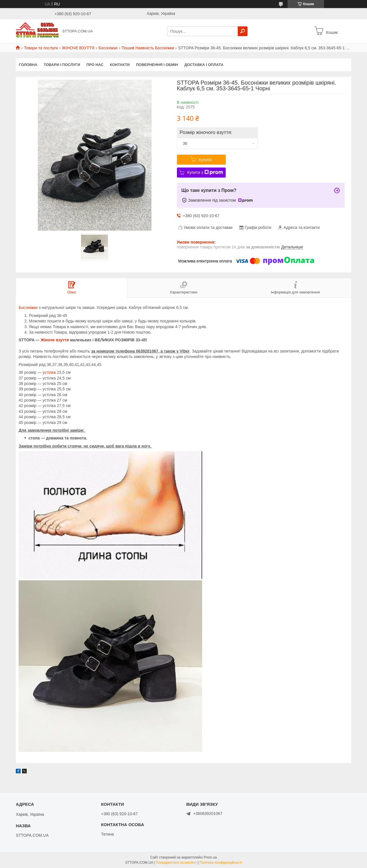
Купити (205, 160)
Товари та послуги (41, 48)
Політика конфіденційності (221, 863)
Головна (28, 65)
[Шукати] (243, 31)
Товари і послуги (62, 65)
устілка (49, 372)
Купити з (205, 172)
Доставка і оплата (204, 65)
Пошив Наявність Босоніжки (148, 48)
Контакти (120, 65)
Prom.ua (210, 857)
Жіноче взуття (55, 340)
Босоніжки (108, 48)
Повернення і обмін (157, 65)
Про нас (95, 65)
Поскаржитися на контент (176, 863)
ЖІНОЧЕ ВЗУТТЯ (78, 48)
